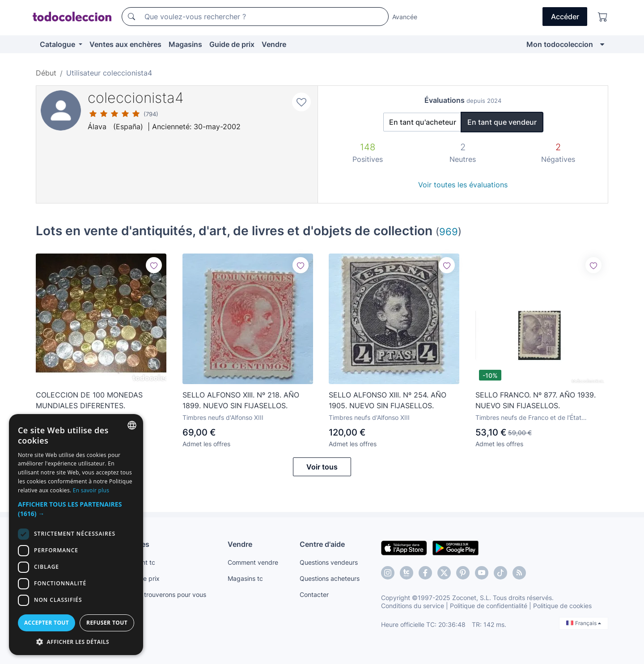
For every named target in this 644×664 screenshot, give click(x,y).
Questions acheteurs (330, 578)
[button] (76, 509)
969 (449, 231)
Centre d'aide (322, 544)
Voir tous (322, 467)
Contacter (314, 594)
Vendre (274, 44)
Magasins (185, 44)
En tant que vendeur (502, 122)
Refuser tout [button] (107, 623)
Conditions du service (413, 606)
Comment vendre (253, 562)
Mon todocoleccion (560, 44)
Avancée (405, 17)
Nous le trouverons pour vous (163, 594)
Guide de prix (232, 44)
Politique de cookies (562, 606)
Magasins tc (245, 578)
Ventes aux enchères (125, 44)
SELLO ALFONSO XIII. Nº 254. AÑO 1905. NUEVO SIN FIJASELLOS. (388, 400)
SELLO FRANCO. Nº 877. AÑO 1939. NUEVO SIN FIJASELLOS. (536, 400)
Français (584, 623)
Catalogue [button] (58, 44)
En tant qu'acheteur (423, 122)
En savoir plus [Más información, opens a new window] (91, 490)
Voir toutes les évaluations (463, 185)
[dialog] (76, 535)
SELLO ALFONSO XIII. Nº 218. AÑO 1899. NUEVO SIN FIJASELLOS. (241, 400)
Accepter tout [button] (47, 623)
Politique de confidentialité (489, 606)
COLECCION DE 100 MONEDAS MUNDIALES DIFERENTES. (89, 400)
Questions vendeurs (329, 562)
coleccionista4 (136, 98)
